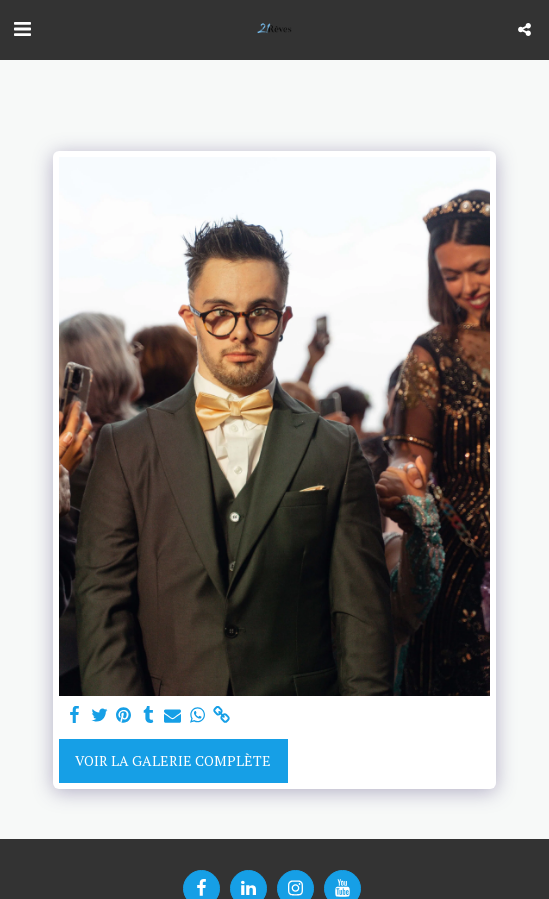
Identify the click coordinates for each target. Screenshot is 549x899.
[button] (22, 28)
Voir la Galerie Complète (173, 760)
